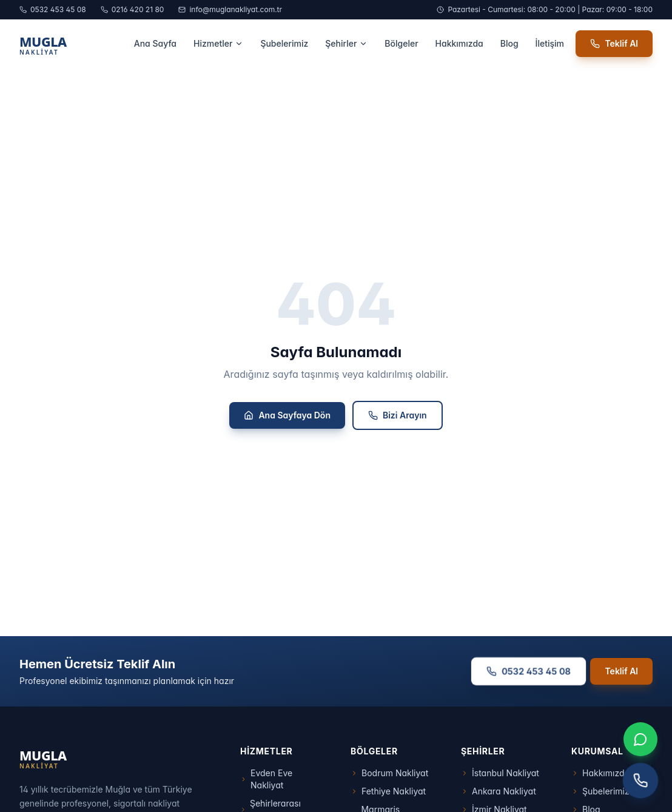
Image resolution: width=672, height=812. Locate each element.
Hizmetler (218, 43)
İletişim (550, 43)
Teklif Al (614, 43)
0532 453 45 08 (53, 9)
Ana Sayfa (155, 43)
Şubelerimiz (284, 43)
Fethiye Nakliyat (388, 791)
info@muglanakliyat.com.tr (230, 9)
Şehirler (346, 43)
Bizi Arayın (398, 415)
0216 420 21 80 (133, 9)
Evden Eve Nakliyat (266, 779)
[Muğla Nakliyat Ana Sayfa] (71, 44)
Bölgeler (401, 43)
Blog (509, 43)
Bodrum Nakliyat (389, 773)
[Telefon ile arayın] (641, 781)
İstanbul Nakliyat (500, 773)
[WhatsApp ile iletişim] (640, 739)
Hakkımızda (459, 43)
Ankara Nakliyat (499, 791)
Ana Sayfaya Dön (287, 415)
